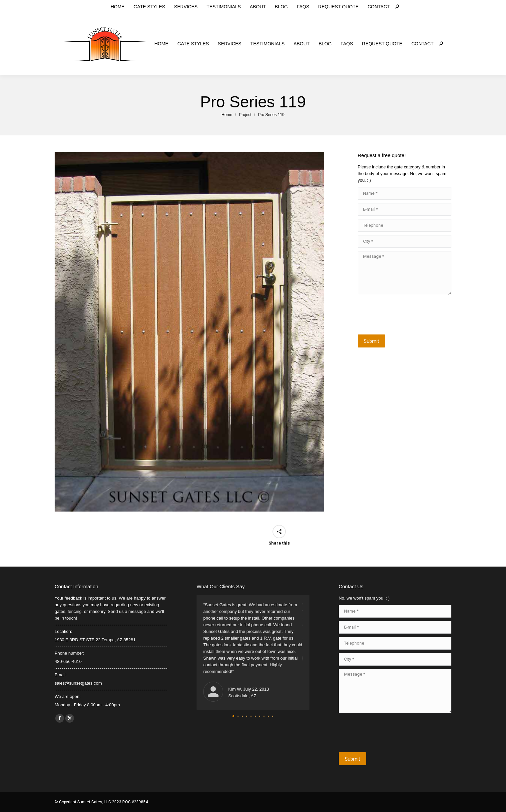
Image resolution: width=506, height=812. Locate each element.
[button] (233, 716)
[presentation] (408, 315)
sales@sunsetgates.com (166, 6)
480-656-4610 (118, 6)
